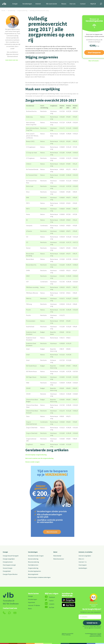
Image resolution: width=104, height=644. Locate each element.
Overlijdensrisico (33, 565)
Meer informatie (94, 61)
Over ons (73, 4)
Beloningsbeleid (33, 574)
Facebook (50, 597)
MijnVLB (93, 4)
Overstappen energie (9, 565)
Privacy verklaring (66, 635)
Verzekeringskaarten (34, 571)
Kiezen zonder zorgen (32, 462)
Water (55, 552)
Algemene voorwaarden (68, 634)
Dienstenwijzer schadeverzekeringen (39, 577)
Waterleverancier (59, 559)
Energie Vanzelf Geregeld (11, 556)
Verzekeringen (27, 4)
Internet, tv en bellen (85, 552)
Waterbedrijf (57, 556)
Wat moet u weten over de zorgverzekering (39, 458)
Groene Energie (8, 568)
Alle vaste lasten (52, 4)
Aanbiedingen (83, 568)
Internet (38, 4)
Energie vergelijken (9, 559)
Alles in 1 (81, 559)
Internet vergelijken (85, 556)
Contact (83, 4)
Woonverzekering (33, 562)
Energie (15, 4)
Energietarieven (8, 562)
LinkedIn (50, 604)
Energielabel (7, 571)
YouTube (49, 607)
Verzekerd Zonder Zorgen (36, 556)
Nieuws (64, 4)
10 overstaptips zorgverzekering (36, 455)
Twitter (49, 601)
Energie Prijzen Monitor (10, 574)
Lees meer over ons (12, 60)
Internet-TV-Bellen (34, 605)
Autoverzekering (33, 559)
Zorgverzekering (33, 568)
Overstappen (83, 565)
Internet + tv (83, 562)
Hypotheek (31, 602)
